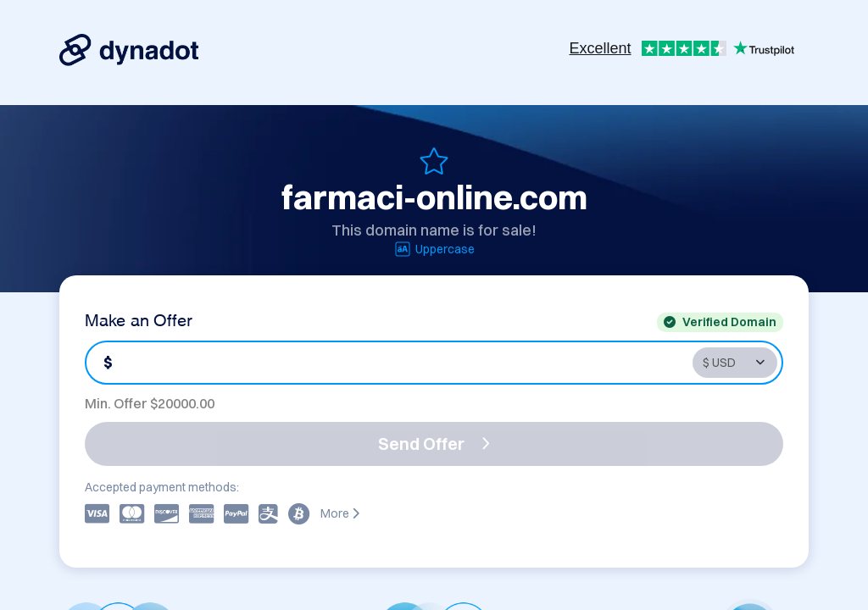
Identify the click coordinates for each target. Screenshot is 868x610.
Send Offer (434, 444)
